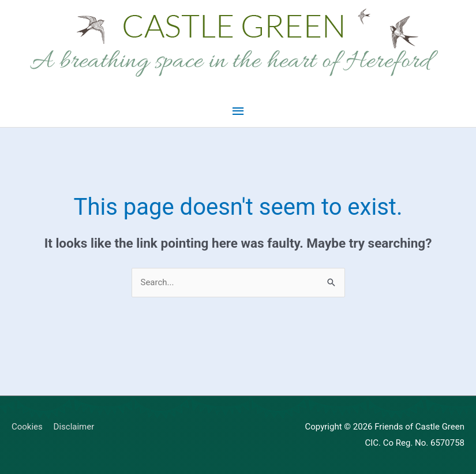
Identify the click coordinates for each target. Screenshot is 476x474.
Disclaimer (74, 427)
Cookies (27, 427)
